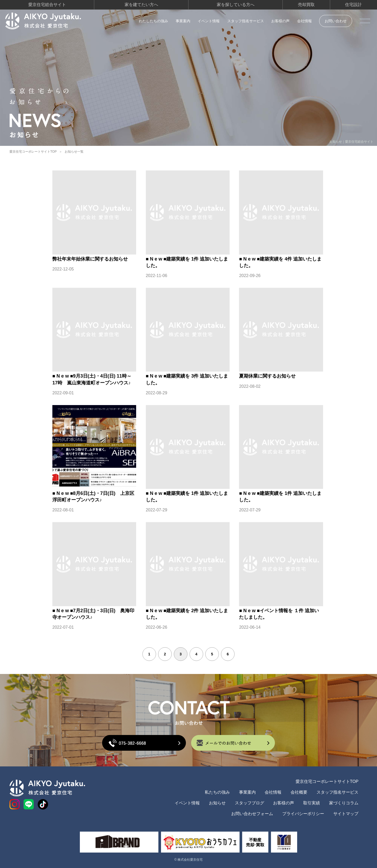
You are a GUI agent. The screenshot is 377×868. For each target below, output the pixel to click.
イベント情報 (209, 21)
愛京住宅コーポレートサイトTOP (33, 152)
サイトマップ (346, 814)
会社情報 (304, 21)
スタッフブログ (250, 803)
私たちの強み (217, 792)
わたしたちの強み (153, 21)
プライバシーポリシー (303, 814)
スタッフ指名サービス (246, 21)
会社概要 (299, 792)
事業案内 (183, 21)
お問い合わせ (336, 21)
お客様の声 (280, 21)
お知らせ (217, 803)
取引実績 (312, 803)
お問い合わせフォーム (252, 814)
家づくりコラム (344, 803)
